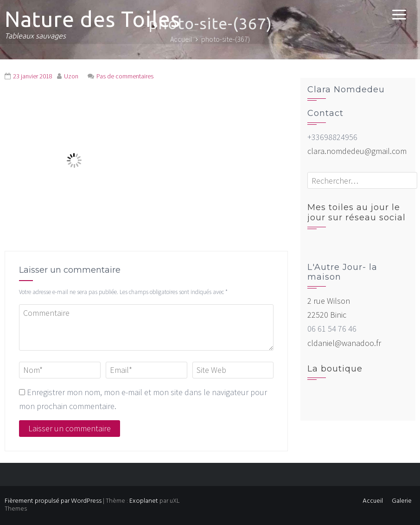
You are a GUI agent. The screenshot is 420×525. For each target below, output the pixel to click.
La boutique (335, 369)
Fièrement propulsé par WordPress (53, 501)
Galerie (402, 501)
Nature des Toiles (92, 19)
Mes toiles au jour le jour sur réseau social (356, 212)
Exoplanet (144, 501)
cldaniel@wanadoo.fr (344, 343)
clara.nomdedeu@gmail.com (357, 151)
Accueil (373, 501)
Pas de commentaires (125, 76)
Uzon (71, 76)
